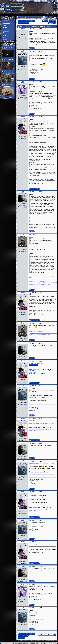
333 (30, 443)
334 (30, 461)
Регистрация (8, 11)
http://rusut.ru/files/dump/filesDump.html (40, 284)
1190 (25, 207)
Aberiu (22, 29)
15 (26, 21)
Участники (6, 31)
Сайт (37, 189)
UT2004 (5, 39)
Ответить (45, 21)
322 (30, 51)
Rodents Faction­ (8, 72)
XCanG (22, 116)
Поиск (5, 33)
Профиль (32, 48)
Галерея (5, 35)
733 (25, 251)
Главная (21, 17)
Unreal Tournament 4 (37, 17)
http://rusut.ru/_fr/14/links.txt (37, 281)
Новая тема (52, 21)
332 (30, 418)
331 (30, 386)
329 (30, 343)
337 (30, 542)
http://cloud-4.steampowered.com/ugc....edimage (42, 463)
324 (30, 117)
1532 (25, 99)
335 (30, 492)
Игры (30, 17)
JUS (23, 51)
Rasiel (23, 192)
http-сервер (33, 182)
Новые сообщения (8, 29)
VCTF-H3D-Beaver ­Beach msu (9, 85)
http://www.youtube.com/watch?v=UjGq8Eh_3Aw (42, 424)
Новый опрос (52, 23)
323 (30, 82)
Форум (5, 27)
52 (25, 38)
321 (30, 29)
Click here (43, 102)
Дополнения (6, 23)
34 (23, 23)
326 (30, 234)
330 (30, 361)
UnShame (23, 234)
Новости (5, 21)
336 (30, 520)
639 (25, 138)
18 (33, 21)
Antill (22, 82)
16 (28, 21)
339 (30, 584)
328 (30, 323)
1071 (25, 70)
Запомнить (8, 10)
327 (30, 293)
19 (19, 23)
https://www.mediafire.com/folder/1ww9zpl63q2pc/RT (43, 283)
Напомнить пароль (15, 11)
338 (30, 566)
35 (26, 23)
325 (30, 192)
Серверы (5, 37)
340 (30, 608)
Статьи (5, 25)
